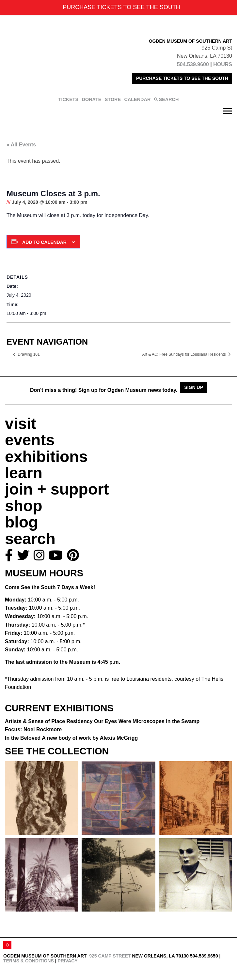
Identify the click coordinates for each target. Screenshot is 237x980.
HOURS (223, 64)
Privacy (67, 961)
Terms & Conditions (29, 961)
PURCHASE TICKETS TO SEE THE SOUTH (182, 78)
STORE (113, 99)
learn (24, 473)
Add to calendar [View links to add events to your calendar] (44, 242)
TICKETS (69, 99)
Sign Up (194, 387)
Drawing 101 (29, 354)
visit (21, 424)
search (30, 539)
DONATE (92, 99)
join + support (57, 489)
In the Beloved (71, 738)
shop (24, 506)
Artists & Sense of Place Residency (102, 721)
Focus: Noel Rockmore (33, 729)
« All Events (21, 145)
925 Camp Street (110, 956)
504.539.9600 (193, 64)
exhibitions (46, 457)
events (30, 440)
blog (21, 522)
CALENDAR (138, 99)
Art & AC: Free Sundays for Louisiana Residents (185, 354)
